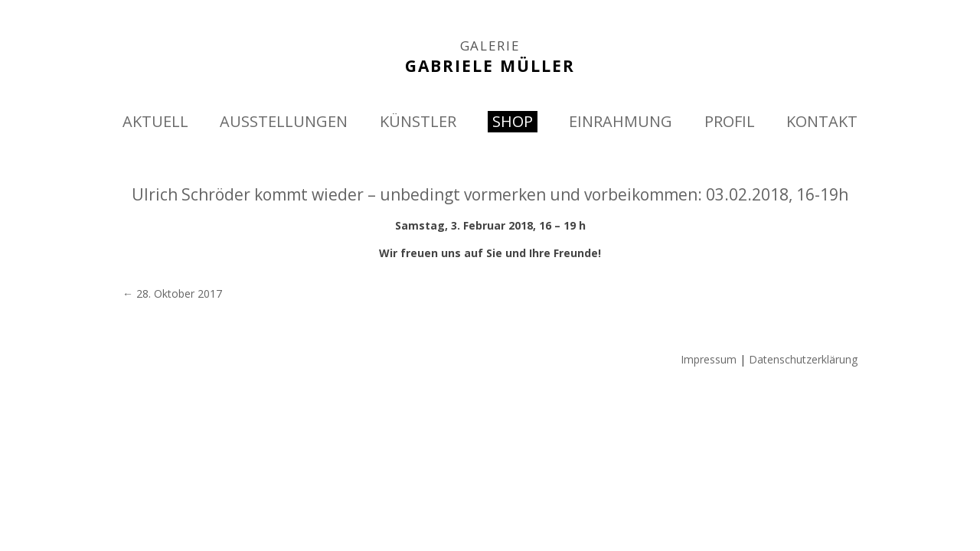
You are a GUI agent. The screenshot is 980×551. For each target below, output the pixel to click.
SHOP (513, 121)
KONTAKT (822, 121)
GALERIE (490, 46)
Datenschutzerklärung (803, 359)
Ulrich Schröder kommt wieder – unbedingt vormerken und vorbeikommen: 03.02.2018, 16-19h (490, 194)
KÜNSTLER (418, 121)
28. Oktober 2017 (172, 293)
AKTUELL (155, 121)
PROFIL (730, 121)
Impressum (709, 359)
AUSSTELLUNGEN (284, 121)
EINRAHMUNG (621, 121)
